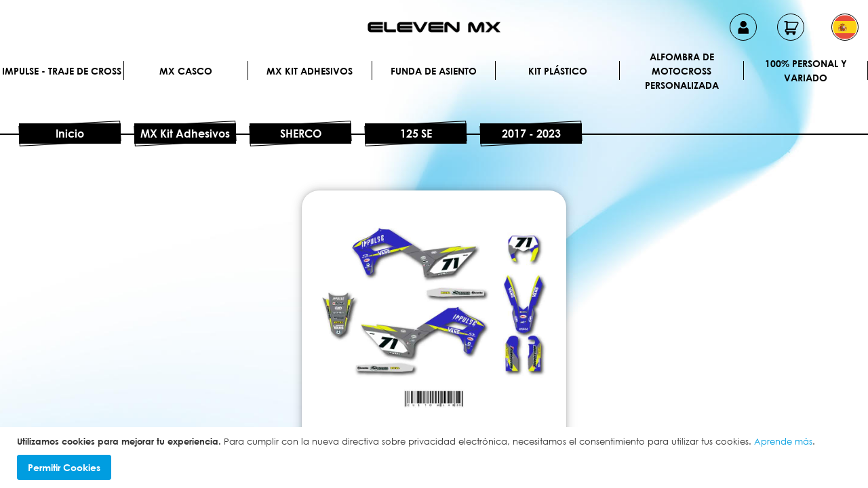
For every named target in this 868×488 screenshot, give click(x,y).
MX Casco (186, 71)
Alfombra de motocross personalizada (682, 70)
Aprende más (783, 441)
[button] (845, 27)
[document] (436, 458)
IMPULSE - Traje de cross (62, 71)
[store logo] (434, 27)
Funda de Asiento (434, 71)
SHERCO (301, 134)
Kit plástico (558, 71)
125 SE (416, 134)
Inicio (70, 134)
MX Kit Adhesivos (310, 71)
